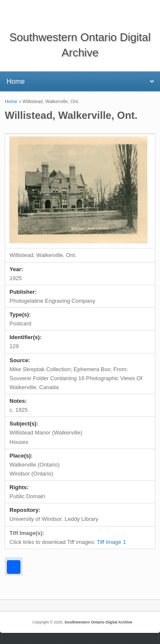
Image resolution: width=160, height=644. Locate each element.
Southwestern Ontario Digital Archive (98, 622)
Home (11, 101)
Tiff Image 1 (111, 542)
